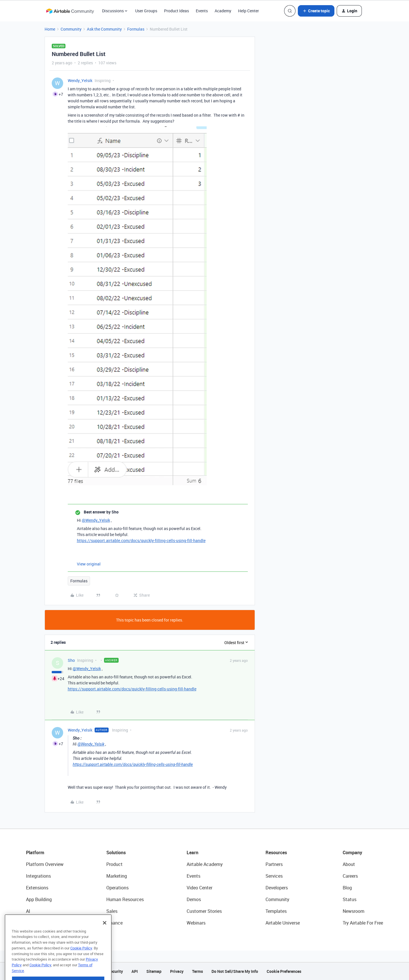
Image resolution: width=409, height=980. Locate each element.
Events (202, 11)
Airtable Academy (205, 864)
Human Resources (125, 899)
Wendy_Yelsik (80, 80)
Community (71, 29)
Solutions (116, 852)
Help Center (249, 11)
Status (350, 899)
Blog (347, 888)
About (349, 864)
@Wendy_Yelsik (96, 520)
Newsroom (354, 911)
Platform (35, 852)
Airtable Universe (283, 923)
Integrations (38, 876)
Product (114, 864)
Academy (223, 11)
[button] (316, 11)
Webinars (196, 923)
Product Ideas (176, 11)
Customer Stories (204, 911)
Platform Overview (45, 864)
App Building (39, 899)
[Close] (105, 935)
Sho (71, 660)
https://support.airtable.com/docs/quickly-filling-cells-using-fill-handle (141, 540)
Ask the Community (104, 29)
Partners (274, 864)
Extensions (37, 888)
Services (274, 876)
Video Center (199, 888)
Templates (276, 911)
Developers (277, 888)
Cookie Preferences (284, 971)
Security (115, 971)
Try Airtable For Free (363, 923)
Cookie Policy (81, 960)
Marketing (117, 876)
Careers (350, 876)
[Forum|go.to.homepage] (70, 11)
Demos (194, 899)
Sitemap (154, 971)
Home (50, 29)
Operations (117, 888)
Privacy (177, 971)
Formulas (136, 29)
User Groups (146, 11)
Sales (112, 911)
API (135, 971)
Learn (192, 852)
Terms (197, 971)
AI (28, 911)
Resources (276, 852)
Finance (114, 923)
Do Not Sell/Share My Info (235, 971)
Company (352, 852)
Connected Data (43, 923)
